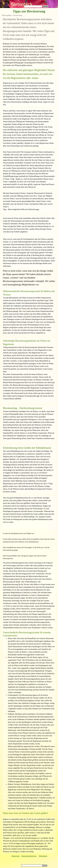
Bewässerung (18, 15)
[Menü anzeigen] (46, 2)
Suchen (46, 6)
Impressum (15, 856)
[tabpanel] (29, 29)
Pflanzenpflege (7, 15)
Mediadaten (43, 856)
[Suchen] (33, 6)
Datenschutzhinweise (29, 856)
